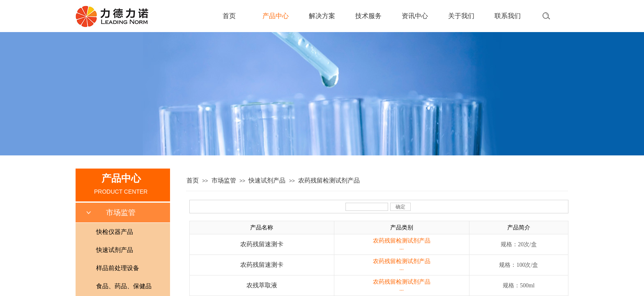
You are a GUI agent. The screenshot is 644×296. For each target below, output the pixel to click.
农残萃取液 (262, 285)
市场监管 (224, 180)
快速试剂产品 (267, 180)
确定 (400, 207)
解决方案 (322, 16)
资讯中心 (415, 16)
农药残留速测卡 (262, 244)
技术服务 (368, 16)
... (402, 248)
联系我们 (508, 16)
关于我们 (461, 16)
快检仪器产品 (115, 232)
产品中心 (276, 16)
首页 (229, 16)
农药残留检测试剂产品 (329, 180)
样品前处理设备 (118, 268)
